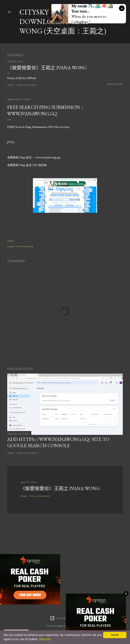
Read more (115, 84)
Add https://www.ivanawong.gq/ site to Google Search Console (58, 442)
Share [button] (11, 85)
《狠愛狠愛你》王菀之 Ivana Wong (47, 68)
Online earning (24, 246)
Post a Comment (27, 85)
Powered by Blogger (65, 618)
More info (45, 639)
